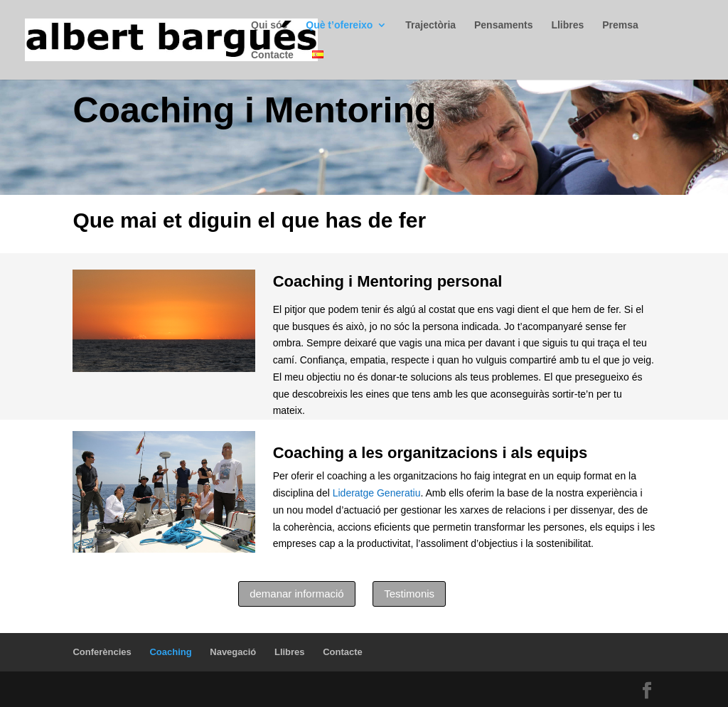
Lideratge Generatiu (377, 493)
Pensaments (503, 25)
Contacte (272, 55)
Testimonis (409, 594)
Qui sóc (269, 25)
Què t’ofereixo (339, 25)
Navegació (233, 652)
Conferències (102, 652)
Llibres (567, 25)
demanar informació (297, 594)
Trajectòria (430, 25)
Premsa (620, 25)
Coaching (170, 652)
